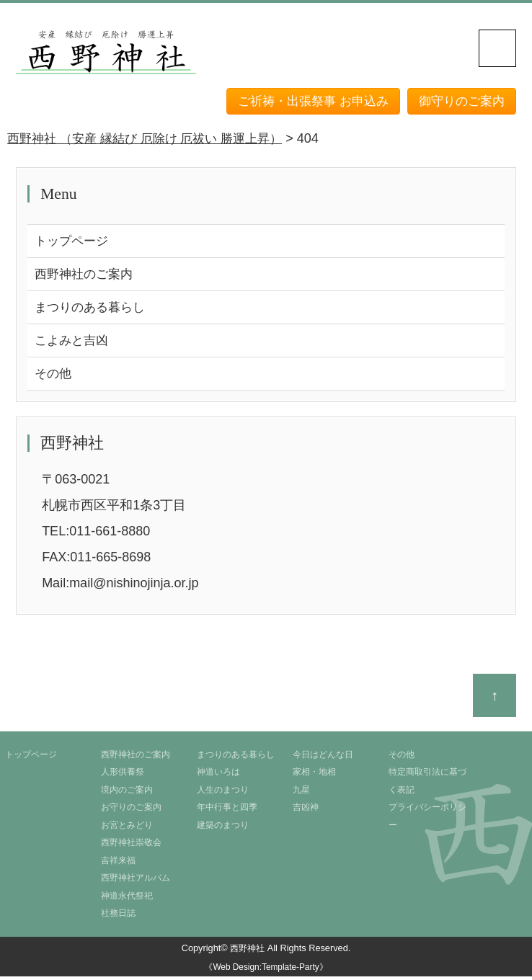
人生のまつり (223, 794)
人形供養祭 (123, 776)
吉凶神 (306, 811)
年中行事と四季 (227, 811)
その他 (54, 377)
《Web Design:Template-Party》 (266, 971)
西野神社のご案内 (87, 275)
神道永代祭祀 (127, 899)
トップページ (74, 241)
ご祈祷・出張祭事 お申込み (304, 101)
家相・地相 (314, 776)
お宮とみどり (127, 829)
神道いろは (218, 776)
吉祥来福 (118, 864)
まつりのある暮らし (93, 309)
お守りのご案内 (131, 811)
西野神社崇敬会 (131, 847)
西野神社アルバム (136, 882)
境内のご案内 (127, 794)
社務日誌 (118, 917)
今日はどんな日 (323, 759)
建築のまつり (223, 829)
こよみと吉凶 (74, 343)
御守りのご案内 (459, 101)
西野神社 (247, 952)
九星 (301, 794)
